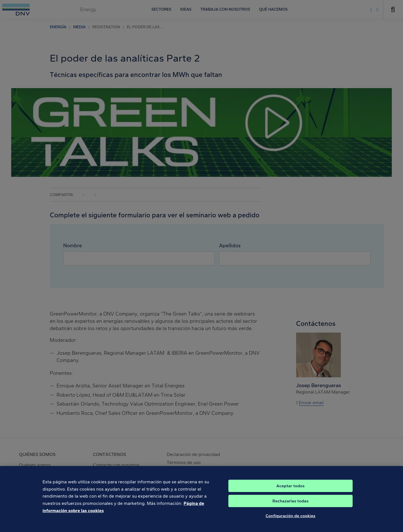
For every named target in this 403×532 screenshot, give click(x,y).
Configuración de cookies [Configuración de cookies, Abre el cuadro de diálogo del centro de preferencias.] (290, 519)
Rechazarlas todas (291, 504)
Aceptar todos (291, 489)
